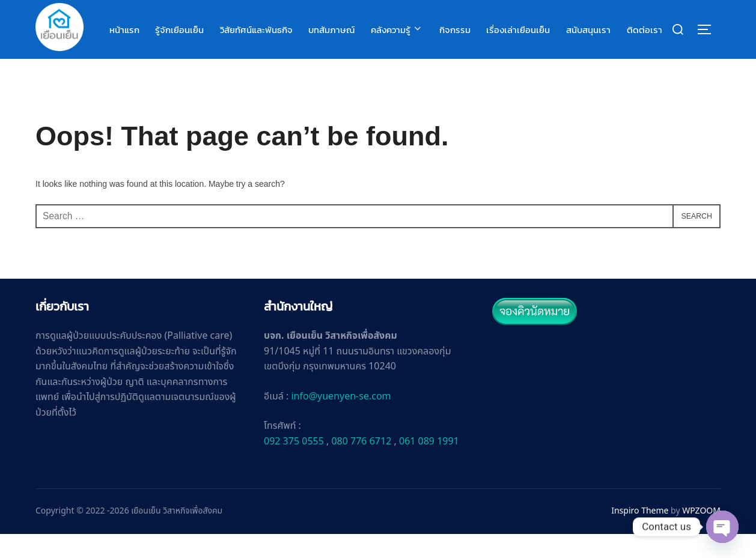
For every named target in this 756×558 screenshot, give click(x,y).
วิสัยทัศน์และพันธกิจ (257, 30)
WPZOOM (701, 535)
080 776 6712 (361, 466)
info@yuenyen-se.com (341, 421)
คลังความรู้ (398, 30)
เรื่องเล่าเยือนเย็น (519, 30)
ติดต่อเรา (645, 30)
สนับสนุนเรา (588, 30)
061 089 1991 (429, 466)
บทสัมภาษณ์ (333, 30)
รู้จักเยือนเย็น (181, 30)
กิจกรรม (456, 30)
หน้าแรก (126, 30)
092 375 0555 (294, 466)
